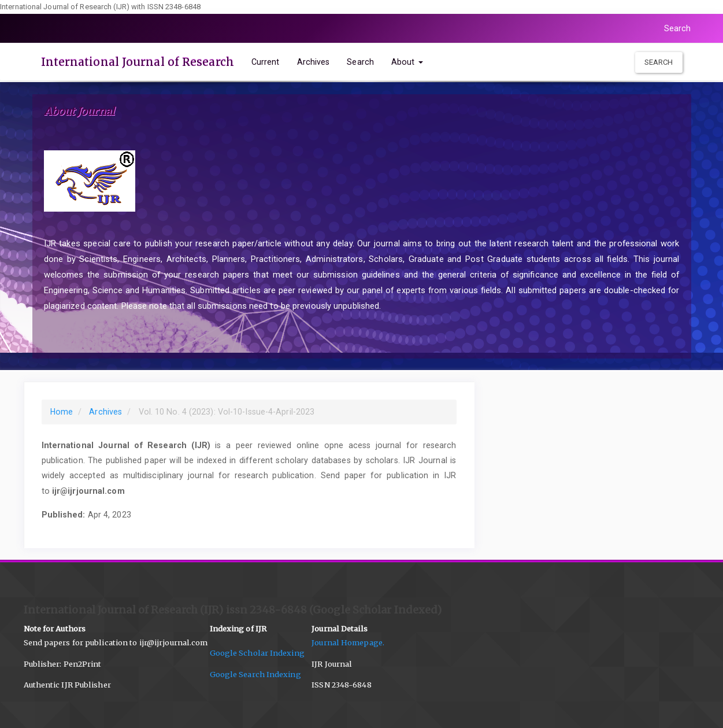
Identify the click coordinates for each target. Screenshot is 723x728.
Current (266, 62)
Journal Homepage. (351, 643)
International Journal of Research (138, 62)
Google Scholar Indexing (261, 653)
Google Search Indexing (255, 675)
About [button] (407, 62)
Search (678, 28)
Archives (314, 62)
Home (62, 412)
